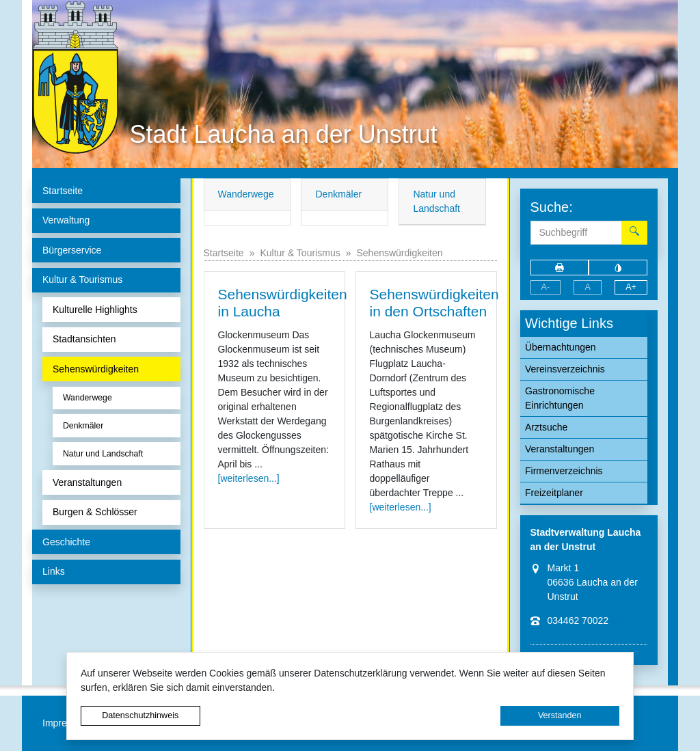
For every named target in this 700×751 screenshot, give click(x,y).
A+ (631, 287)
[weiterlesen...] (249, 478)
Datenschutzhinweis (140, 715)
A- (546, 287)
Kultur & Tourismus (300, 253)
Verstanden (560, 715)
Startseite (224, 253)
